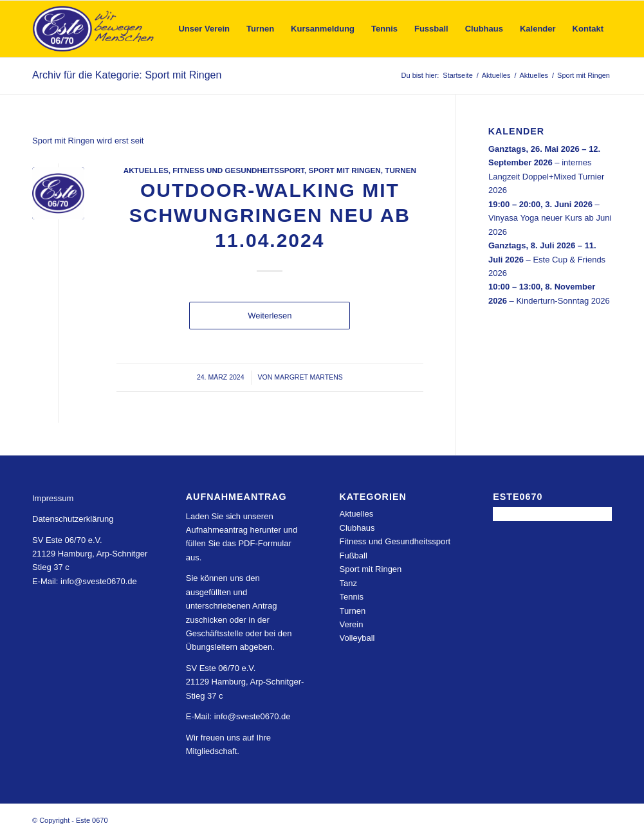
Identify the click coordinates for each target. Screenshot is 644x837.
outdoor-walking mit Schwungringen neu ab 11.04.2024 (270, 215)
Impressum (53, 498)
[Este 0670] (94, 29)
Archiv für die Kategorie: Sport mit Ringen (127, 75)
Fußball (354, 556)
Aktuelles (146, 170)
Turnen (400, 170)
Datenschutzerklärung (73, 519)
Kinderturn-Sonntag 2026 (563, 300)
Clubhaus (357, 528)
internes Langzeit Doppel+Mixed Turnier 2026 (546, 176)
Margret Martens (308, 377)
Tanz (348, 583)
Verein (352, 624)
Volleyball (357, 638)
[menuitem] (204, 29)
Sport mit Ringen (344, 170)
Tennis (352, 597)
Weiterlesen (270, 316)
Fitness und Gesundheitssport (238, 170)
